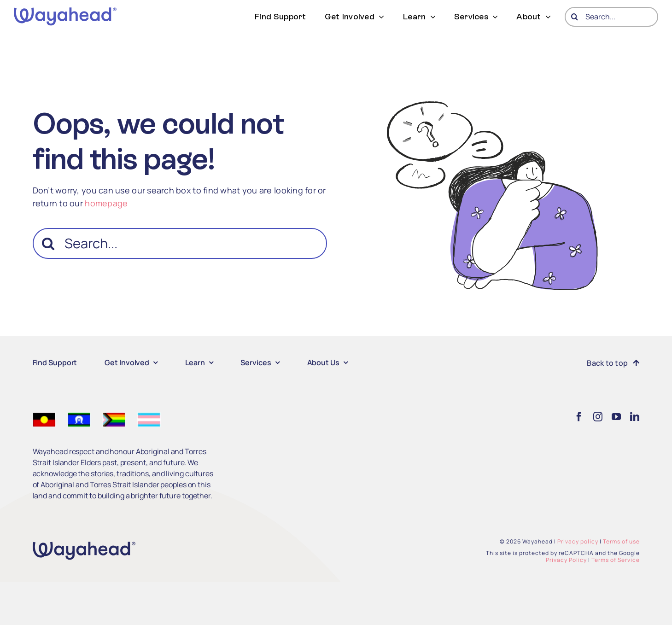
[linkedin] (635, 417)
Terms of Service (616, 560)
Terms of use (621, 541)
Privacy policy (578, 541)
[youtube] (616, 417)
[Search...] (611, 17)
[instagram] (598, 417)
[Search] (575, 17)
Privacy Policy (566, 560)
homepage (106, 203)
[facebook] (579, 417)
